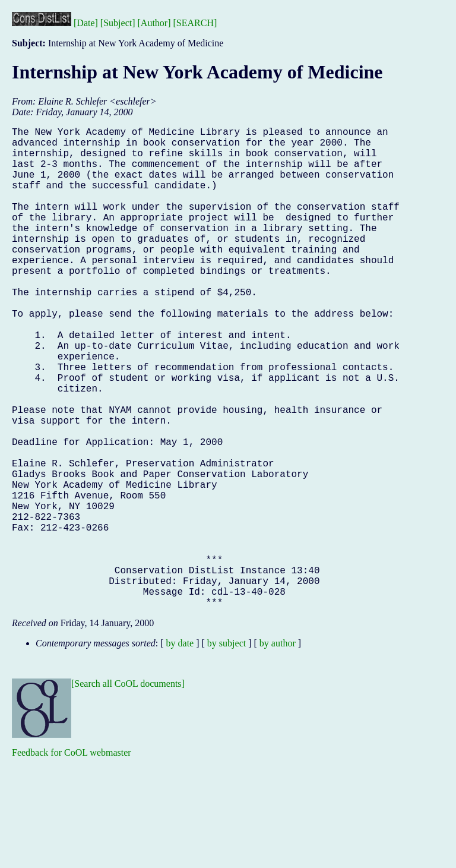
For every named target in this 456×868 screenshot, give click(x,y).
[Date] (86, 23)
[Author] (154, 23)
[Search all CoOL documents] (128, 790)
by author (278, 750)
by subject (227, 750)
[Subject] (118, 23)
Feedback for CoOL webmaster (72, 859)
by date (180, 750)
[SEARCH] (195, 23)
